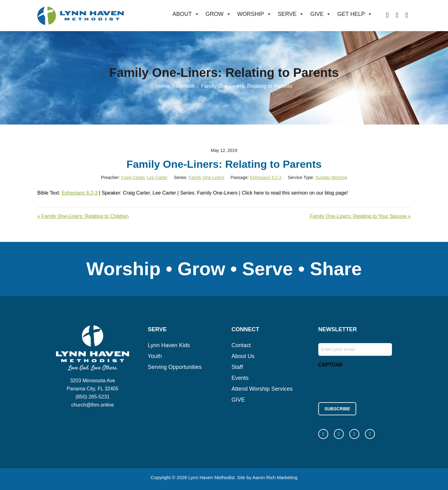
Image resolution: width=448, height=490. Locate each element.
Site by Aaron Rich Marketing (267, 477)
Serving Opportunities (175, 367)
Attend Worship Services (262, 389)
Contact (241, 345)
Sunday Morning (331, 177)
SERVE (291, 14)
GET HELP (355, 14)
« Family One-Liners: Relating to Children (83, 216)
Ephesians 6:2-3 (266, 177)
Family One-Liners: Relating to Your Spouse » (360, 216)
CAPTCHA (330, 365)
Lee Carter (157, 177)
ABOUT (186, 14)
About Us (243, 356)
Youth (155, 356)
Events (240, 378)
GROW (218, 14)
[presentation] (366, 383)
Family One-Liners (206, 177)
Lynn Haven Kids (169, 345)
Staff (237, 367)
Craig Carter (133, 177)
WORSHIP (254, 14)
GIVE (321, 14)
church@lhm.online (93, 405)
